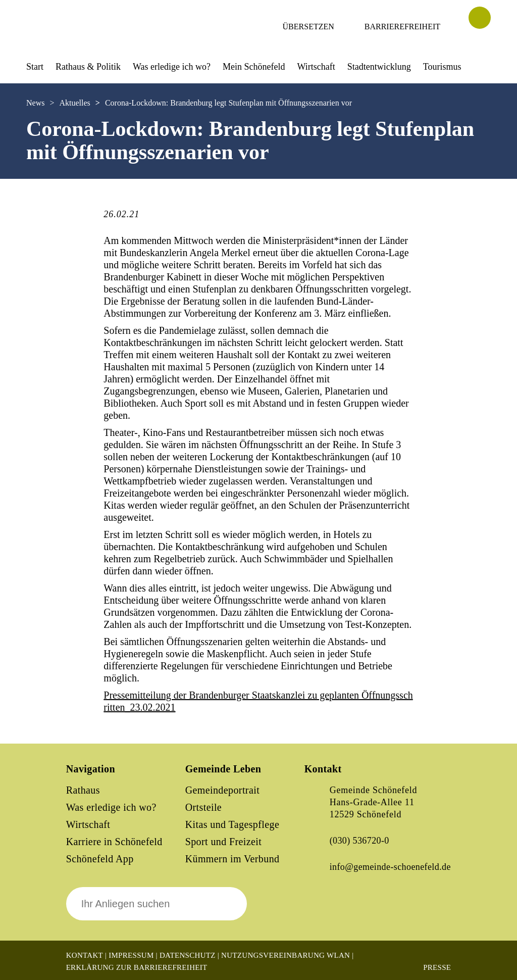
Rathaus (83, 790)
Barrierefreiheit (402, 27)
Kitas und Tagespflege (232, 824)
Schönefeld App (100, 859)
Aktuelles (74, 103)
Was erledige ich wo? (172, 67)
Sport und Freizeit (224, 842)
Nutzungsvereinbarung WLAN (286, 955)
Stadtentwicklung (379, 67)
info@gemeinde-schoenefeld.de (390, 867)
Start (35, 67)
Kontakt (85, 955)
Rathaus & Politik (88, 67)
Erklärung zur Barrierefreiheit (137, 967)
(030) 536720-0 (359, 841)
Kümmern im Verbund (232, 859)
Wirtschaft (316, 67)
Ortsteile (203, 807)
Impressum (131, 955)
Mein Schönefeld (254, 67)
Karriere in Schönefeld (114, 842)
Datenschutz (188, 955)
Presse (437, 967)
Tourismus (442, 67)
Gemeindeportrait (222, 790)
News (35, 103)
